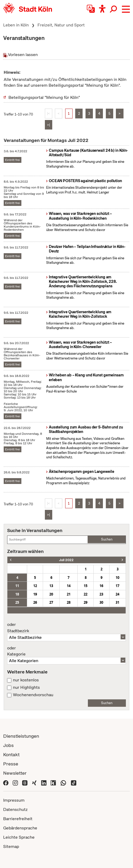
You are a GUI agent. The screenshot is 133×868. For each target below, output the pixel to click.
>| (48, 125)
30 (101, 602)
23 (101, 594)
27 (51, 602)
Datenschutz (15, 809)
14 (69, 586)
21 (69, 594)
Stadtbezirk (66, 628)
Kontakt (11, 754)
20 (51, 594)
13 (51, 586)
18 (17, 594)
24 (117, 594)
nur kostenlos (26, 680)
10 (117, 578)
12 (35, 586)
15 (85, 586)
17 (117, 586)
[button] (126, 9)
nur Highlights (26, 687)
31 (117, 602)
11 (17, 586)
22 (85, 594)
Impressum (14, 800)
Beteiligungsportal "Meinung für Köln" (44, 97)
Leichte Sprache (19, 837)
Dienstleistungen (21, 736)
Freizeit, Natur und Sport (61, 25)
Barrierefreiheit (18, 819)
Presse (11, 764)
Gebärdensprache (20, 828)
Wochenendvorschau (33, 695)
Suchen (107, 539)
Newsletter (15, 773)
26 (35, 602)
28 (69, 602)
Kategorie (66, 651)
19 (35, 594)
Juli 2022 (66, 560)
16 (101, 586)
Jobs (8, 745)
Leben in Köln (16, 25)
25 (17, 602)
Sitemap (11, 846)
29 (85, 602)
